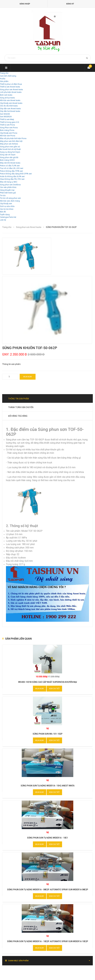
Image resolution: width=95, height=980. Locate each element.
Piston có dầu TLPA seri (10, 166)
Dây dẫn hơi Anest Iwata (10, 111)
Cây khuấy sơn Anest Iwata (11, 103)
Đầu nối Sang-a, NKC (9, 182)
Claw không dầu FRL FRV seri (12, 179)
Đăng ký (70, 4)
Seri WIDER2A (6, 117)
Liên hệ (3, 220)
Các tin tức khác (7, 209)
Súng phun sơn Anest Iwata (11, 89)
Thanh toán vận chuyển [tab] (21, 407)
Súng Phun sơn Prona (9, 128)
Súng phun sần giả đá (9, 157)
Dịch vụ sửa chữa (7, 206)
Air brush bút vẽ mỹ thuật (10, 149)
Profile (3, 79)
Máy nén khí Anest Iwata (10, 163)
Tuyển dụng (5, 214)
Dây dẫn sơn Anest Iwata (10, 109)
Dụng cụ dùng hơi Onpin (10, 152)
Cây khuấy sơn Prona (9, 133)
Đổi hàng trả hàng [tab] (18, 416)
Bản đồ (3, 212)
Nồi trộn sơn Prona (8, 136)
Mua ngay (28, 377)
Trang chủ (4, 73)
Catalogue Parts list (8, 217)
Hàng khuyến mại (7, 190)
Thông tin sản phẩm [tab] (19, 399)
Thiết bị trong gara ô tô (10, 122)
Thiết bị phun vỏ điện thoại (11, 84)
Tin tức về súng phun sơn (10, 198)
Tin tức (3, 195)
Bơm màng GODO (7, 160)
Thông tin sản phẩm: (12, 364)
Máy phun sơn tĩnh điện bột (11, 141)
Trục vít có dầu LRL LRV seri (12, 168)
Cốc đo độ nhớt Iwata (9, 106)
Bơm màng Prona (7, 130)
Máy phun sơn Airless (9, 144)
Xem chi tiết (54, 689)
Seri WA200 (5, 114)
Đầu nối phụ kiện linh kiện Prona (13, 138)
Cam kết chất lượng (8, 76)
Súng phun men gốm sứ (10, 147)
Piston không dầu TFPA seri (11, 171)
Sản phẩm (4, 81)
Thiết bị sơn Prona (7, 125)
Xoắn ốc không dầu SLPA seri (12, 176)
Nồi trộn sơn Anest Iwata (10, 100)
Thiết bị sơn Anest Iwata (10, 87)
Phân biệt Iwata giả (8, 193)
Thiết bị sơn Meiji (7, 119)
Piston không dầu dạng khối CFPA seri (16, 174)
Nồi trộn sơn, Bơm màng (10, 201)
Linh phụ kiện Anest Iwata (11, 92)
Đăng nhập (25, 4)
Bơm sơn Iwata (6, 95)
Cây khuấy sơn (6, 204)
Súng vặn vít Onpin (8, 155)
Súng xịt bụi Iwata (7, 98)
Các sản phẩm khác (8, 187)
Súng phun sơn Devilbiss (10, 185)
